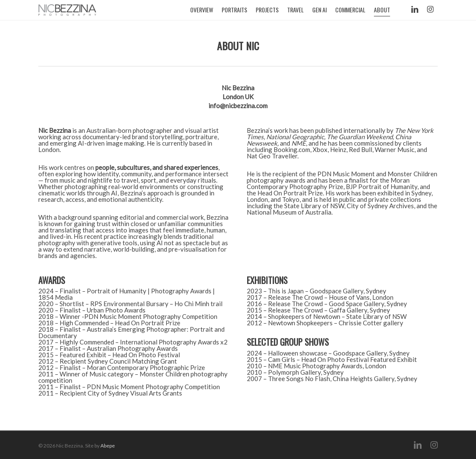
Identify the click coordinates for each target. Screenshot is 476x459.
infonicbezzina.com (238, 106)
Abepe (108, 446)
